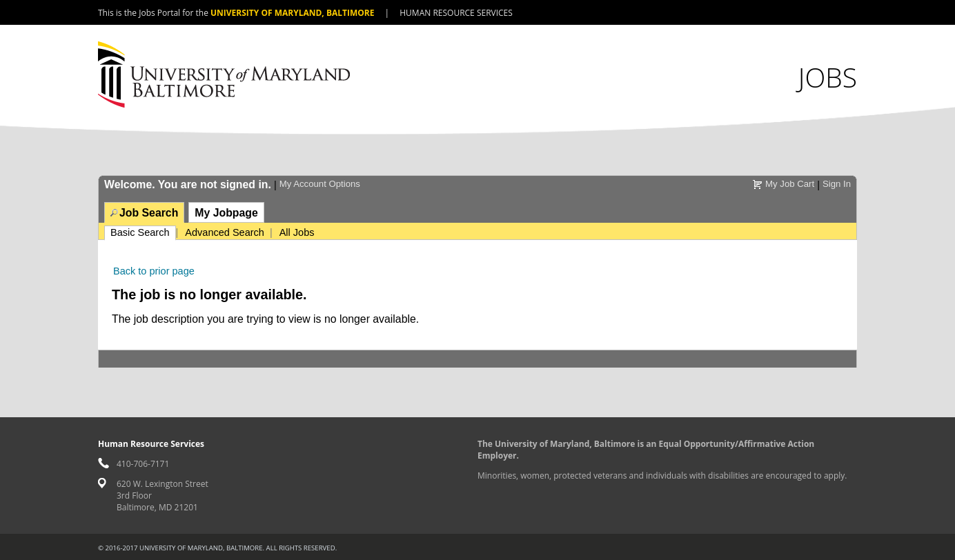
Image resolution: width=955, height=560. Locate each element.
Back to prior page (154, 271)
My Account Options (320, 184)
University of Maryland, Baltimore (292, 13)
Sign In (837, 184)
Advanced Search (225, 232)
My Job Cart (790, 184)
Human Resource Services (456, 13)
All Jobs (297, 232)
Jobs (828, 77)
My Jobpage (226, 213)
